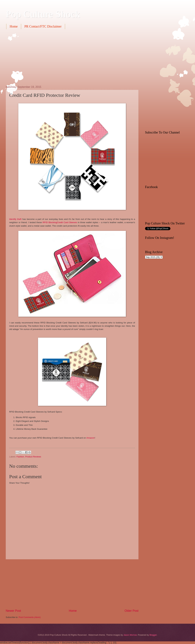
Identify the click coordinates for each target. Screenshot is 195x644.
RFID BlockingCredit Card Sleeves (60, 222)
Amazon (90, 438)
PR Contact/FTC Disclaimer (43, 26)
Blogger (153, 635)
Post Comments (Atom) (30, 617)
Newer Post (13, 611)
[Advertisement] (65, 57)
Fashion (20, 457)
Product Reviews (33, 457)
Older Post (132, 611)
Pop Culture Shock (43, 14)
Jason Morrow (130, 635)
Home (14, 26)
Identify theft (15, 219)
